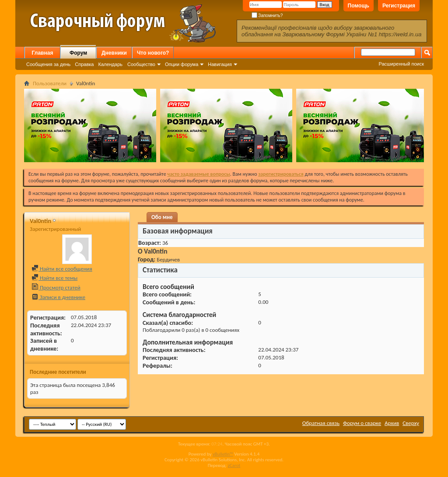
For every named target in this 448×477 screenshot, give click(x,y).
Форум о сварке (362, 423)
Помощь (359, 6)
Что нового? (153, 53)
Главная (43, 53)
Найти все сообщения (62, 269)
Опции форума (182, 64)
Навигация (220, 64)
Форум (78, 53)
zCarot (234, 465)
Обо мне (162, 217)
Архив (392, 423)
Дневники (114, 53)
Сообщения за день (48, 64)
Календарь (110, 64)
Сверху (411, 423)
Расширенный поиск (401, 64)
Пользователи (50, 83)
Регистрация (399, 6)
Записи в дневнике (58, 297)
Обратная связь (321, 423)
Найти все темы (54, 278)
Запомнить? (267, 16)
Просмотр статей (56, 287)
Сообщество (141, 64)
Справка (84, 64)
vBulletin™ (223, 454)
